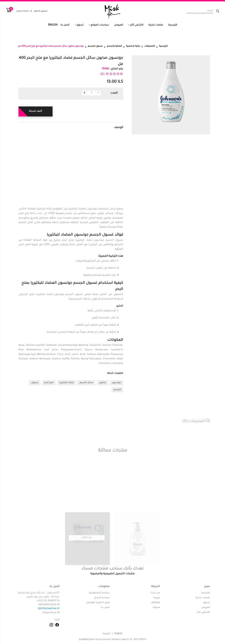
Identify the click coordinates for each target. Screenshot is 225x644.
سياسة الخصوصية (99, 593)
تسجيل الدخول (41, 11)
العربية (106, 634)
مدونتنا (156, 607)
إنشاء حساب (22, 11)
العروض (119, 25)
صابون (102, 383)
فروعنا (157, 598)
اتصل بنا (65, 25)
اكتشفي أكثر (137, 25)
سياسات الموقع (100, 25)
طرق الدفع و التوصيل (98, 603)
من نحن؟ (155, 593)
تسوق (80, 25)
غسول (35, 383)
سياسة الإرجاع (102, 598)
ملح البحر (49, 383)
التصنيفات (150, 46)
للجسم (117, 390)
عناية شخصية (133, 46)
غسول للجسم (95, 46)
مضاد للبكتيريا (67, 383)
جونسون (116, 383)
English (53, 25)
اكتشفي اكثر (203, 612)
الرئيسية (173, 25)
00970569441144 (49, 609)
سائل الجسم (86, 383)
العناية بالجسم (114, 46)
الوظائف (155, 603)
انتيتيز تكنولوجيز (87, 639)
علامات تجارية (156, 25)
